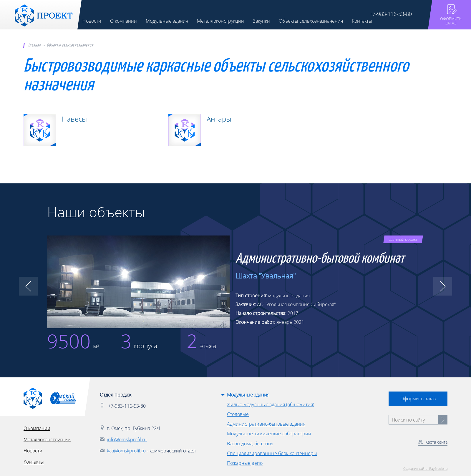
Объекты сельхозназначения (70, 45)
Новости (33, 451)
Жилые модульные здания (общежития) (271, 404)
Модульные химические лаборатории (269, 434)
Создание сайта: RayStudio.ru (425, 468)
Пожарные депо (245, 463)
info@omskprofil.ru (127, 439)
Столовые (238, 414)
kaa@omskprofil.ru (126, 451)
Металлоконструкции (47, 439)
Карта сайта (436, 442)
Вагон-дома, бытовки (250, 444)
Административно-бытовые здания (266, 424)
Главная (34, 45)
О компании (37, 428)
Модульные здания (248, 395)
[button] (28, 286)
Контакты (34, 462)
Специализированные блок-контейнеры (272, 453)
